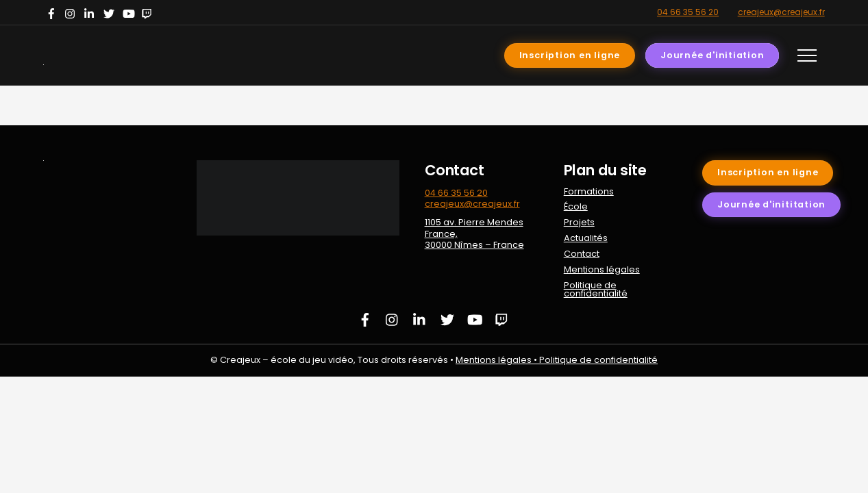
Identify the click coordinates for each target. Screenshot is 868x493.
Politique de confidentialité (596, 290)
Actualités (586, 238)
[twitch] (149, 12)
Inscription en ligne (570, 55)
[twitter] (110, 12)
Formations (589, 191)
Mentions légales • (497, 360)
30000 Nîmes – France (474, 245)
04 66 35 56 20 (688, 12)
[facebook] (53, 12)
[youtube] (129, 12)
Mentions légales (602, 269)
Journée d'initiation (712, 55)
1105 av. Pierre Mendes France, (474, 228)
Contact (582, 254)
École (576, 206)
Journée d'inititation (771, 204)
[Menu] (807, 55)
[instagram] (72, 12)
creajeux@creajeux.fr (781, 12)
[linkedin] (91, 12)
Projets (579, 222)
